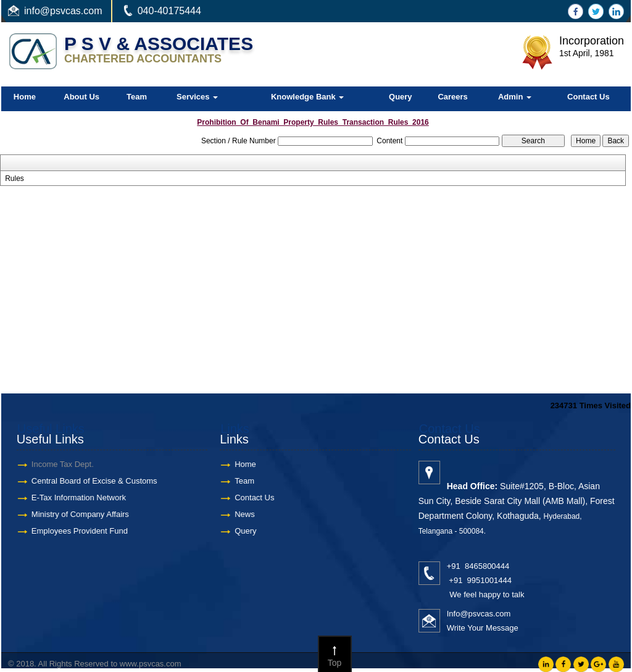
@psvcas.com (71, 11)
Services (197, 97)
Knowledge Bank (307, 97)
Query (401, 97)
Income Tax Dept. (54, 464)
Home (25, 97)
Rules (15, 178)
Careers (452, 97)
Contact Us (588, 97)
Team (137, 97)
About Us (81, 97)
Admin (515, 97)
